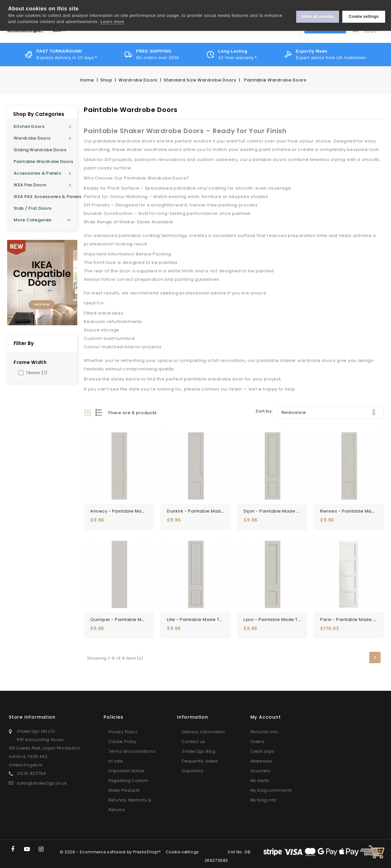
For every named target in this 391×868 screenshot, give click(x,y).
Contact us (194, 738)
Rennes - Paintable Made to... (354, 509)
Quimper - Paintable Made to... (126, 616)
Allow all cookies (318, 15)
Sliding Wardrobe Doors (40, 150)
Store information (32, 714)
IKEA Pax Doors (30, 185)
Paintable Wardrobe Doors (43, 161)
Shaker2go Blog (199, 748)
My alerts (260, 777)
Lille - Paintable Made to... (196, 616)
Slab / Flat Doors (32, 208)
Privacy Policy (123, 729)
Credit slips (262, 748)
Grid (88, 413)
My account (266, 714)
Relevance (331, 412)
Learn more (112, 22)
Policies (113, 714)
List (99, 413)
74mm (37, 373)
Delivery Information (203, 729)
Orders (257, 738)
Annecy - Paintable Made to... (124, 509)
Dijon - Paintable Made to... (274, 509)
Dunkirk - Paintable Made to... (200, 509)
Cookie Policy (123, 738)
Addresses (261, 758)
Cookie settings (364, 15)
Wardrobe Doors (32, 138)
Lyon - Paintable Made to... (274, 616)
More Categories (42, 220)
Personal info (264, 729)
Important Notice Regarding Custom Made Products (129, 777)
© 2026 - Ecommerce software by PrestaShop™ (111, 849)
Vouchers (260, 768)
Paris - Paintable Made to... (351, 616)
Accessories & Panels (37, 173)
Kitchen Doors (29, 126)
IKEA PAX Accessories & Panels (45, 197)
